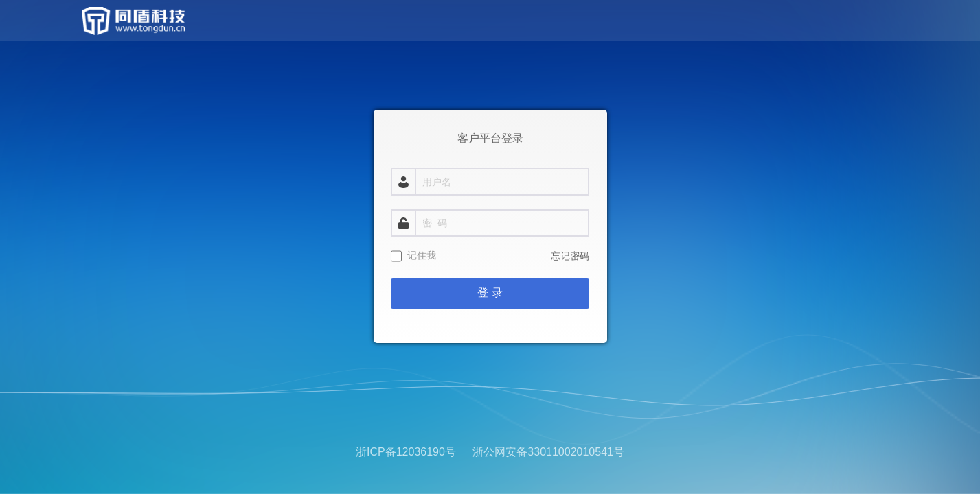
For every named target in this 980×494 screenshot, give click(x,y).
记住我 (422, 255)
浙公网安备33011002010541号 (548, 452)
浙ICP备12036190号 (406, 452)
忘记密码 (570, 256)
